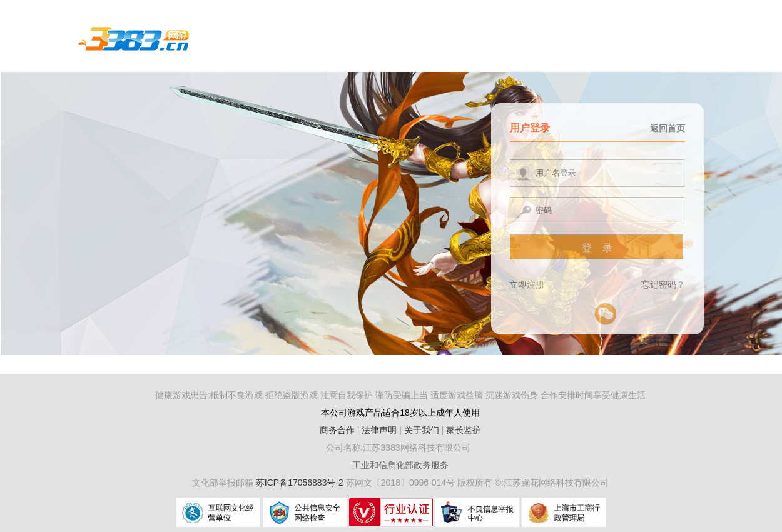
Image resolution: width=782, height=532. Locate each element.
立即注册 (527, 284)
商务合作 (337, 430)
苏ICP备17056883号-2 (301, 483)
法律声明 (379, 430)
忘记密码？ (663, 284)
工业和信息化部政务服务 (400, 465)
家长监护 (464, 430)
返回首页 (668, 128)
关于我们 (422, 430)
